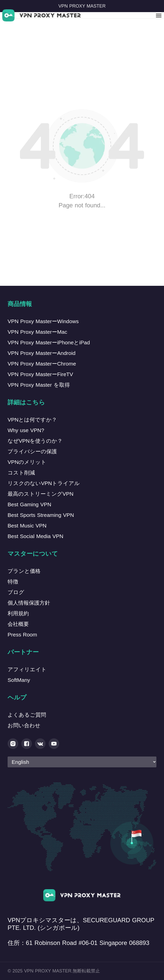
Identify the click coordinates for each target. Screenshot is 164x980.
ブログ (16, 592)
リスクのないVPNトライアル (44, 483)
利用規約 (18, 613)
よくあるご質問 (27, 715)
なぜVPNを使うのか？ (35, 441)
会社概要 (18, 624)
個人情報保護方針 (29, 603)
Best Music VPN (27, 526)
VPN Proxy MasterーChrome (42, 364)
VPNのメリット (27, 462)
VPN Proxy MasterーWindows (43, 321)
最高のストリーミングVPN (40, 494)
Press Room (22, 635)
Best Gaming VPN (29, 504)
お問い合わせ (24, 725)
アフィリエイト (27, 669)
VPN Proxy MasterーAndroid (42, 353)
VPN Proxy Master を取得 (39, 385)
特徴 (13, 582)
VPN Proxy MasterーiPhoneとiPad (49, 342)
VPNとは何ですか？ (32, 420)
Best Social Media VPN (35, 536)
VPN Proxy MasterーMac (37, 332)
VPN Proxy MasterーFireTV (40, 374)
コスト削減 (21, 473)
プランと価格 (24, 571)
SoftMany (19, 680)
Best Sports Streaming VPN (41, 515)
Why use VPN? (26, 430)
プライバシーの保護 (32, 451)
